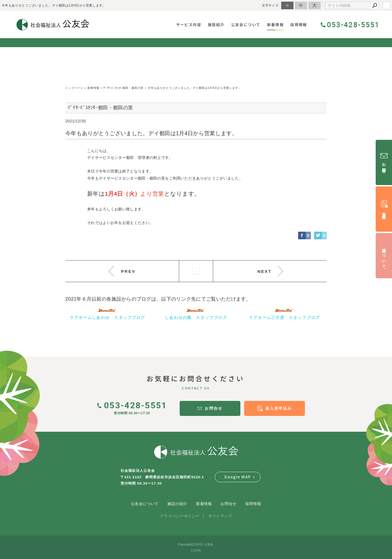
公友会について (145, 504)
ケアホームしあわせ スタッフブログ (108, 317)
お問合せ (228, 504)
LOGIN (196, 550)
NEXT (265, 271)
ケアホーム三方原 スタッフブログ (284, 317)
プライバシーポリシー (180, 516)
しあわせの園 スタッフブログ (196, 317)
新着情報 (204, 504)
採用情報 (253, 504)
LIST (196, 271)
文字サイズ (270, 5)
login (387, 5)
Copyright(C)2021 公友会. (196, 544)
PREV (128, 271)
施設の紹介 (177, 504)
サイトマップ (220, 516)
